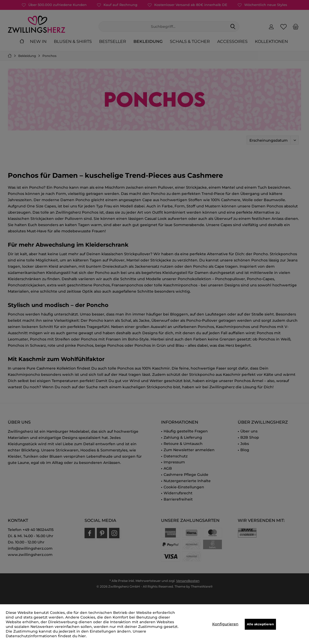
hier (82, 636)
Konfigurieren (225, 624)
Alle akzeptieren (260, 624)
